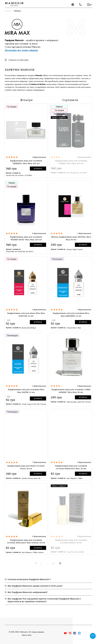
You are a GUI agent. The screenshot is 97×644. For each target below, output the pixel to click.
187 (53, 563)
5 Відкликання (84, 536)
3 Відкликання (39, 157)
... (47, 563)
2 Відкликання (84, 157)
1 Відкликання (84, 233)
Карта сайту (27, 635)
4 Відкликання (39, 233)
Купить (38, 169)
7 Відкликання (39, 462)
